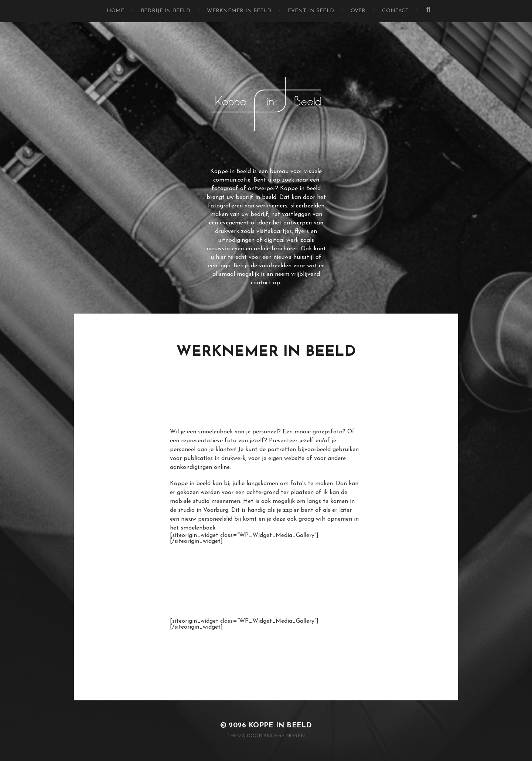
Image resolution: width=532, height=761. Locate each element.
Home (116, 11)
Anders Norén (284, 736)
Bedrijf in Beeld (166, 11)
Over (358, 11)
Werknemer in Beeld (239, 11)
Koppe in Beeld (280, 726)
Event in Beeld (311, 11)
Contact (395, 11)
